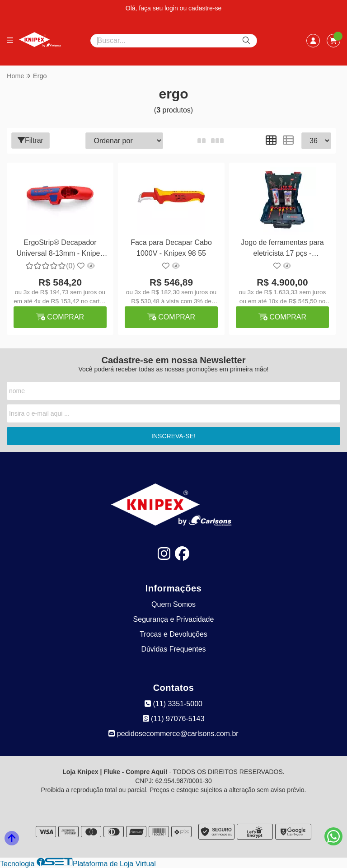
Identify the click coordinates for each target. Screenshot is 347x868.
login (172, 8)
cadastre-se (205, 8)
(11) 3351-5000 (173, 704)
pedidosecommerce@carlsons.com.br (173, 734)
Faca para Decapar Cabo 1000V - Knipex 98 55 (171, 248)
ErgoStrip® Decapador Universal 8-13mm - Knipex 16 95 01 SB (60, 249)
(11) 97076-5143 (174, 719)
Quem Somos (173, 604)
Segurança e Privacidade (174, 619)
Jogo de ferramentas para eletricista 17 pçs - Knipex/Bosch (282, 249)
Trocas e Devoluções (173, 634)
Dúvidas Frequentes (173, 649)
